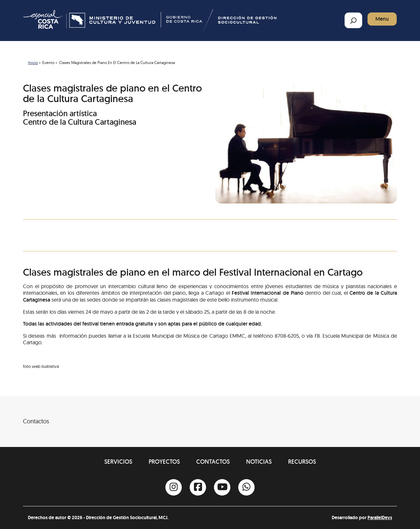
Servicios (118, 462)
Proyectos (164, 462)
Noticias (259, 462)
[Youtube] (222, 487)
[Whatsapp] (246, 487)
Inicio (33, 63)
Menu (382, 19)
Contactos (213, 462)
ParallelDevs (380, 518)
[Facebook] (198, 487)
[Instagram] (174, 487)
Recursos (302, 462)
